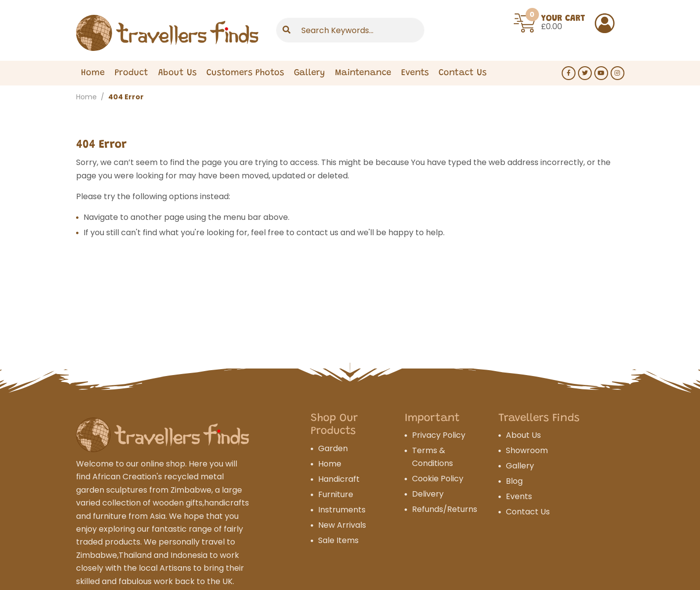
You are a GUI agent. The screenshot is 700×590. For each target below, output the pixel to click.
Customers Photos (245, 73)
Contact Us (528, 512)
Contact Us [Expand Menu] (463, 73)
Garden (333, 448)
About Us (177, 73)
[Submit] (287, 30)
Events (415, 73)
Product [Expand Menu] (131, 73)
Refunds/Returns (445, 509)
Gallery (309, 73)
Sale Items (338, 540)
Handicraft (339, 479)
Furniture (336, 494)
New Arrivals (342, 525)
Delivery (428, 494)
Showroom (527, 450)
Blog (514, 481)
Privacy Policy (439, 435)
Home (93, 73)
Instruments (342, 510)
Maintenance (363, 73)
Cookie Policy (438, 479)
